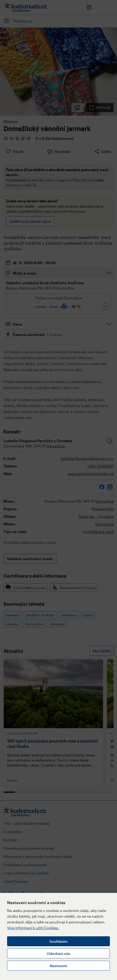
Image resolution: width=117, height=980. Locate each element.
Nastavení (58, 966)
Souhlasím (58, 941)
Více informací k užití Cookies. (33, 928)
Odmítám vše (58, 953)
